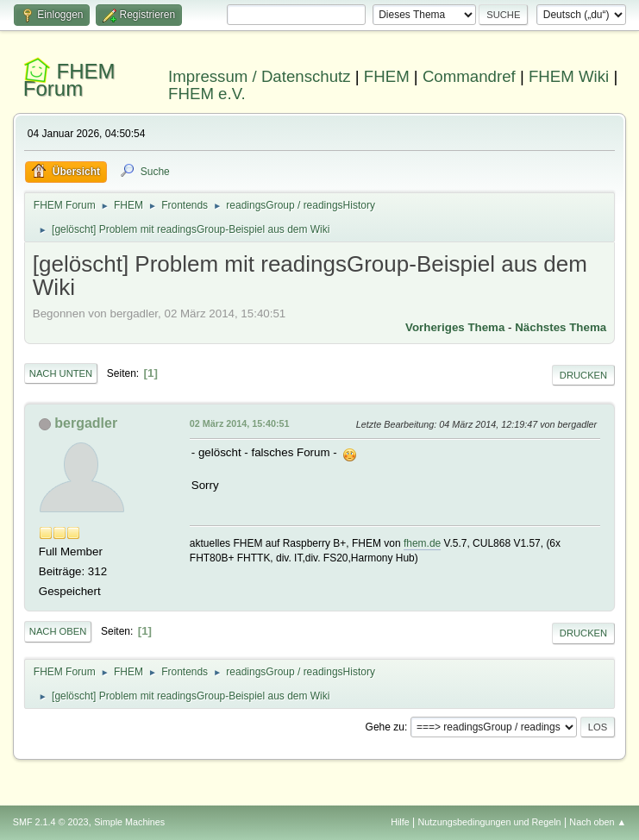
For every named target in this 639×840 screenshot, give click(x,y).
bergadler (86, 423)
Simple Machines (129, 822)
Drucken (583, 375)
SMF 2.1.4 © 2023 (51, 822)
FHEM (387, 76)
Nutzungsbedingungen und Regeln (490, 822)
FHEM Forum (69, 80)
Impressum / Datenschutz (260, 76)
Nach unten (61, 373)
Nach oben (58, 631)
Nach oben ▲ (598, 822)
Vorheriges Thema (455, 327)
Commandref (469, 76)
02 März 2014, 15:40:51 (240, 423)
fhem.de (422, 543)
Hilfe (400, 822)
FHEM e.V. (207, 94)
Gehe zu (385, 727)
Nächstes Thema (561, 327)
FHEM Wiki (569, 76)
